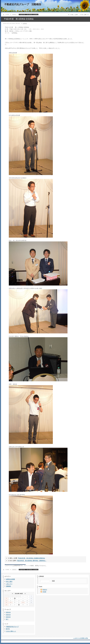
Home (7, 14)
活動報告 (14, 14)
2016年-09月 (19, 594)
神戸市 (8, 629)
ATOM (44, 592)
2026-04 (8, 612)
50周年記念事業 (10, 579)
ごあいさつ (9, 584)
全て (7, 619)
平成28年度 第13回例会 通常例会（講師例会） (31, 561)
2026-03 (8, 615)
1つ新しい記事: (74, 15)
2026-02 (8, 617)
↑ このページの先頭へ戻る (81, 638)
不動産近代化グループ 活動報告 (23, 4)
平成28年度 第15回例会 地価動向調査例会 (31, 558)
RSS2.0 (45, 590)
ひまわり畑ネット (11, 631)
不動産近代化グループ (12, 627)
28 (19, 605)
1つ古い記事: (83, 15)
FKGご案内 (9, 582)
